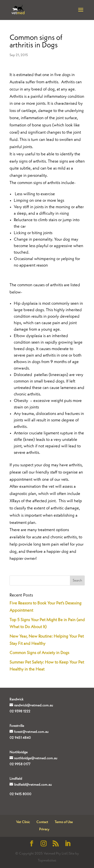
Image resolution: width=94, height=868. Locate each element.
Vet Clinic (23, 822)
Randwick (16, 699)
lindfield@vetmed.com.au (33, 785)
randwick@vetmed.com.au (33, 705)
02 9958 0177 (20, 764)
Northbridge (19, 752)
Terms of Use (64, 822)
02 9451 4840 (20, 738)
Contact (42, 822)
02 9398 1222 (20, 711)
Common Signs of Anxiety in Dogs (39, 653)
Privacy (44, 829)
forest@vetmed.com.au (31, 732)
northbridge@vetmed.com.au (36, 758)
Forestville (17, 726)
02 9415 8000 (20, 794)
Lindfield (16, 779)
